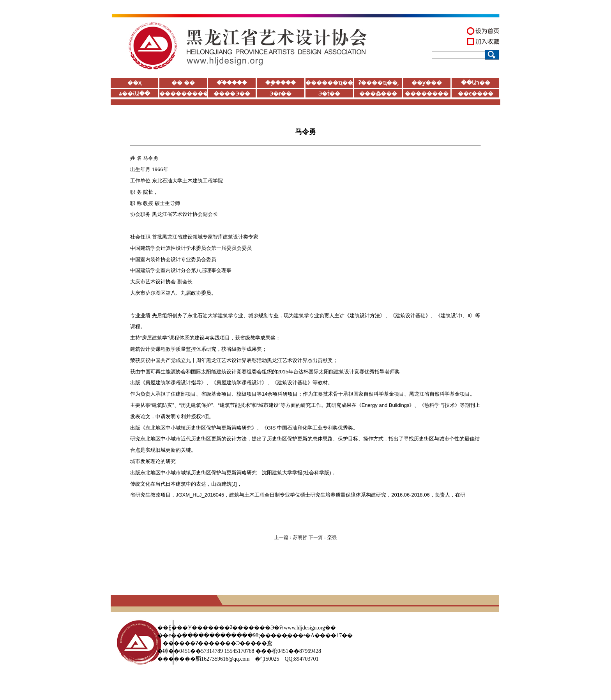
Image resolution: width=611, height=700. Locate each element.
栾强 (332, 537)
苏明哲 (300, 537)
